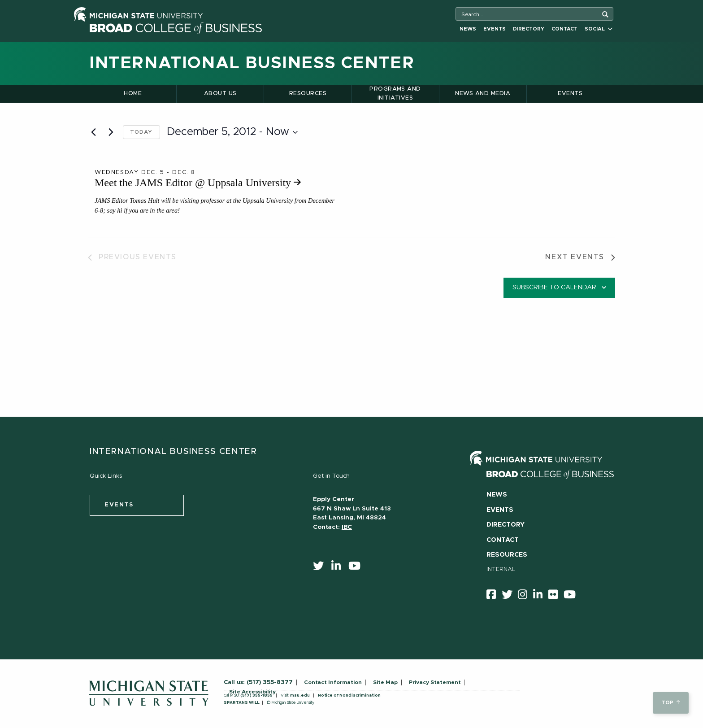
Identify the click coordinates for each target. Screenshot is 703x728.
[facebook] (494, 596)
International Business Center (252, 63)
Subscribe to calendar (554, 288)
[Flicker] (556, 596)
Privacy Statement (435, 682)
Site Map (385, 682)
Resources (308, 94)
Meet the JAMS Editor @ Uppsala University (198, 183)
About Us (220, 94)
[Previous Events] (93, 132)
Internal (501, 569)
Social (599, 29)
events (119, 505)
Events (495, 29)
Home (133, 94)
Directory (529, 29)
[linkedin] (339, 568)
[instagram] (525, 596)
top (670, 703)
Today (141, 132)
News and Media (483, 94)
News (468, 29)
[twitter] (321, 568)
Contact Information (333, 682)
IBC (347, 527)
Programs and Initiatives (395, 94)
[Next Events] (111, 132)
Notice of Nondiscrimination (349, 695)
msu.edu (300, 695)
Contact (564, 29)
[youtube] (357, 568)
